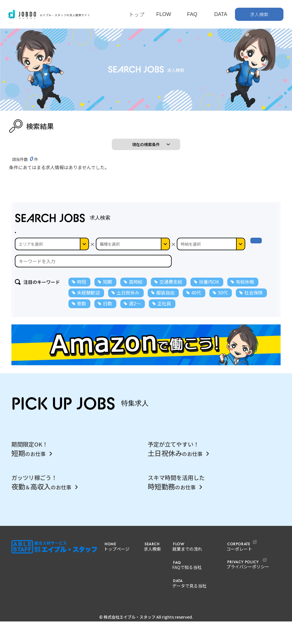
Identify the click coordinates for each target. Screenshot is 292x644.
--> (211, 255)
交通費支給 (171, 293)
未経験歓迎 (88, 304)
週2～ (135, 315)
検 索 (261, 255)
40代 (196, 304)
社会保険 (254, 304)
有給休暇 (245, 293)
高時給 (136, 293)
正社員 (164, 315)
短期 (108, 293)
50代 (223, 304)
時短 (82, 293)
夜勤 (82, 315)
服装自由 (165, 304)
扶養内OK (209, 293)
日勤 (108, 315)
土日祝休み (128, 304)
